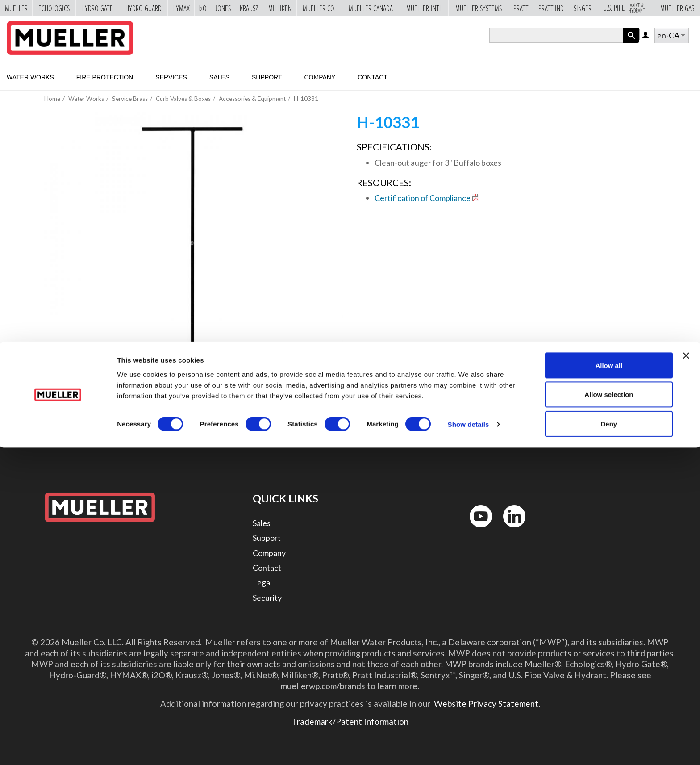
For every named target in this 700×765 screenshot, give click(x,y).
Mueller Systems (479, 8)
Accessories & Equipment (252, 99)
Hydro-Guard (144, 8)
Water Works (30, 77)
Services (171, 77)
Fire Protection (105, 77)
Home (52, 99)
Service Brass (130, 99)
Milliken (280, 8)
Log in (646, 36)
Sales (219, 77)
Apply (631, 43)
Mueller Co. (319, 8)
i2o (202, 8)
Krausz (249, 8)
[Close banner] (686, 673)
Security (267, 598)
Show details (469, 742)
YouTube (476, 529)
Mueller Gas (677, 8)
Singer (583, 8)
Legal (262, 582)
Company (320, 77)
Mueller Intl (424, 8)
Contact (373, 77)
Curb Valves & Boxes (183, 99)
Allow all (609, 683)
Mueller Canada (371, 8)
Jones (223, 8)
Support (267, 77)
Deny (609, 741)
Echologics (54, 8)
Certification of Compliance (423, 198)
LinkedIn (510, 529)
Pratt (521, 8)
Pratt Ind (551, 8)
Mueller (16, 8)
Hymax (181, 8)
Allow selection (609, 712)
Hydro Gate (97, 8)
